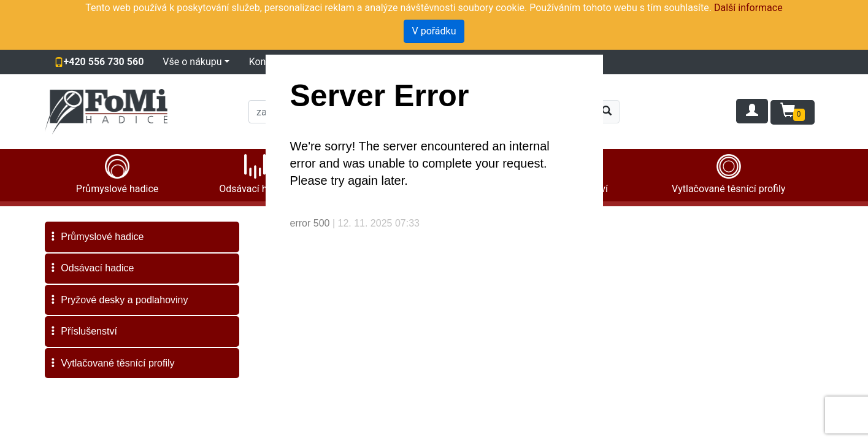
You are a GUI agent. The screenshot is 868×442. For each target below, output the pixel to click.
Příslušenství (83, 331)
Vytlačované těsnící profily (112, 363)
